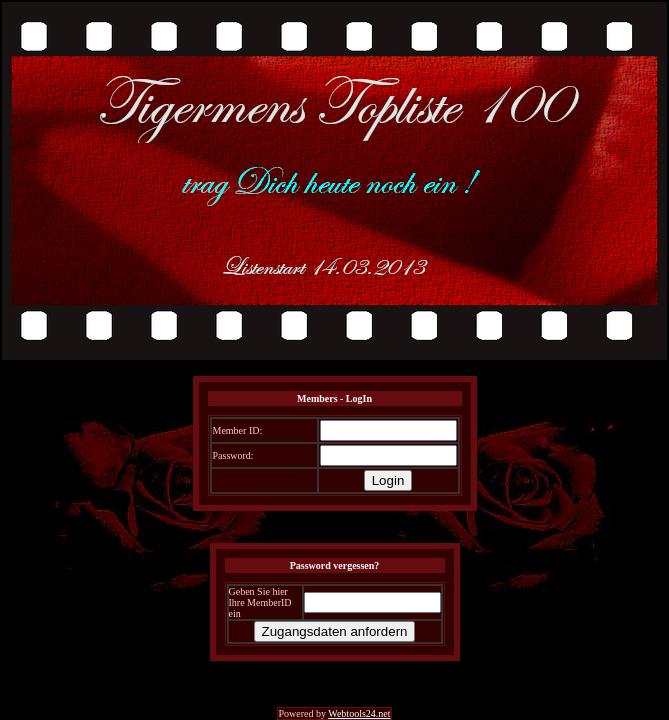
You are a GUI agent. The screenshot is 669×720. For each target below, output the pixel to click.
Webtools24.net (359, 713)
